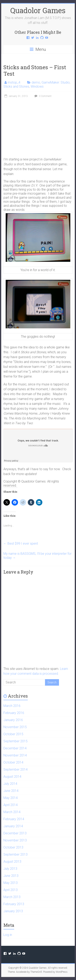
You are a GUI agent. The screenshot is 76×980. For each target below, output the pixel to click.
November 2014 (15, 755)
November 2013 (15, 840)
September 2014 (16, 769)
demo (36, 82)
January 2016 (13, 720)
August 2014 (12, 777)
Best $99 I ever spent (21, 544)
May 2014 (11, 798)
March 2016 (12, 706)
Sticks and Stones (16, 86)
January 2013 (13, 911)
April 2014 (11, 805)
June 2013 (11, 876)
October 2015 (13, 734)
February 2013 (14, 904)
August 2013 (12, 862)
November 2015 (15, 727)
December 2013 (15, 833)
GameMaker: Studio (56, 82)
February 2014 (14, 819)
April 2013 (11, 890)
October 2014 (13, 762)
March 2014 (12, 812)
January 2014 (13, 826)
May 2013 (11, 883)
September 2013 (16, 854)
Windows (37, 86)
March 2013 (12, 897)
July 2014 (10, 784)
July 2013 (10, 869)
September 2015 (16, 741)
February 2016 (14, 713)
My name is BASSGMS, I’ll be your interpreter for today (37, 556)
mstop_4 (14, 82)
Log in (8, 935)
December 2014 (15, 748)
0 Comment (42, 96)
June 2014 (11, 791)
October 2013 (13, 847)
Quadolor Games (38, 10)
